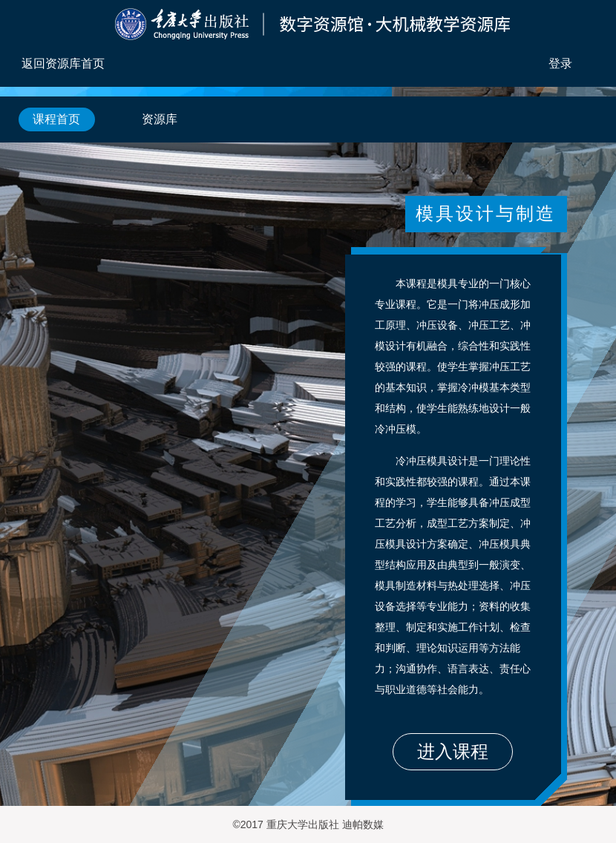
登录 (560, 63)
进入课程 (453, 751)
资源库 (160, 119)
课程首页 (56, 119)
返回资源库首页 (63, 63)
